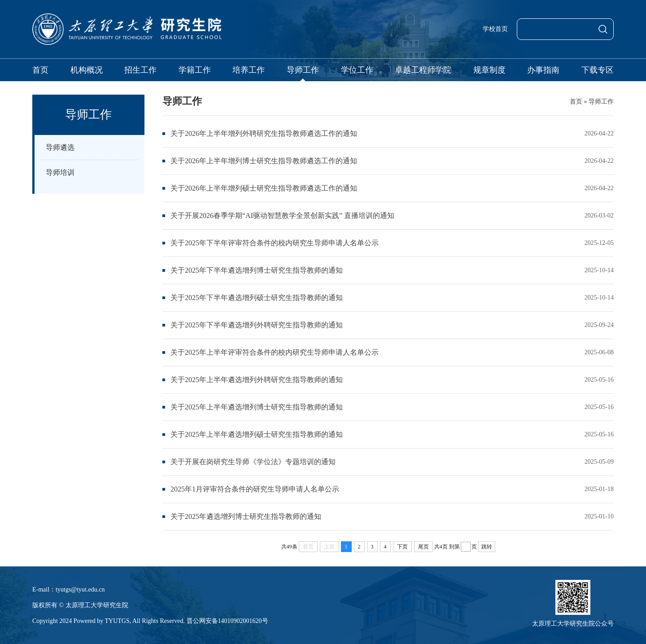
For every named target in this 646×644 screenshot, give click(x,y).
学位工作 (357, 70)
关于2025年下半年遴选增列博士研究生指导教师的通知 (257, 270)
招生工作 (140, 70)
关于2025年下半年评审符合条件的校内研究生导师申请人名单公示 (275, 243)
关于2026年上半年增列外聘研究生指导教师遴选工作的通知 (264, 133)
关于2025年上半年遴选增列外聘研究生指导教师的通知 (257, 380)
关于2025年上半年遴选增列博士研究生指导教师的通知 (257, 407)
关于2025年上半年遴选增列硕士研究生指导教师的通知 (257, 434)
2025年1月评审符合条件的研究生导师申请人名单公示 (255, 489)
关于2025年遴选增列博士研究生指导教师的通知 (246, 516)
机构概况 (87, 70)
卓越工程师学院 (423, 70)
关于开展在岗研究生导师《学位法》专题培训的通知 (253, 462)
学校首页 (495, 29)
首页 (40, 70)
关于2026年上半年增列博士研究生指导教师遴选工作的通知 (264, 161)
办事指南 (543, 70)
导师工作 (303, 70)
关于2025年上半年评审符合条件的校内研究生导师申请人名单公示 (275, 352)
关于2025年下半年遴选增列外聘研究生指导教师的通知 (257, 325)
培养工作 (249, 70)
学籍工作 (195, 70)
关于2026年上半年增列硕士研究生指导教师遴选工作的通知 (264, 188)
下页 (402, 547)
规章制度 (489, 70)
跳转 (487, 547)
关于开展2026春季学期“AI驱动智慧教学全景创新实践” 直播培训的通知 (282, 215)
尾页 (423, 547)
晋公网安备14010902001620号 (227, 621)
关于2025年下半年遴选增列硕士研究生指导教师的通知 (257, 298)
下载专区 (598, 70)
